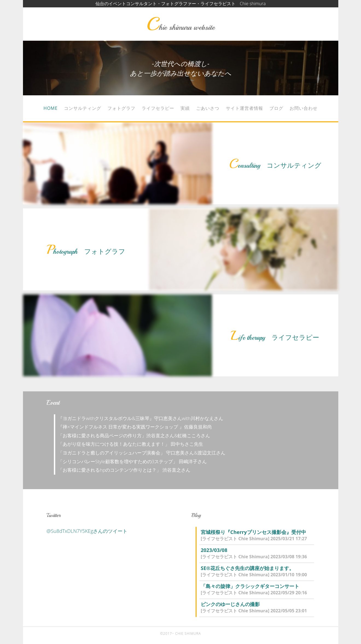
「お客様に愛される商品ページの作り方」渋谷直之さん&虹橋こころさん (136, 435)
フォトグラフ (121, 108)
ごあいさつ (208, 108)
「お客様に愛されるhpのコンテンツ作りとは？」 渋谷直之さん (126, 470)
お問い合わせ (304, 108)
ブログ (276, 108)
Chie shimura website (180, 27)
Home (51, 108)
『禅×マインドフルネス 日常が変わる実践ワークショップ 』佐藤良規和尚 (137, 427)
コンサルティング (83, 108)
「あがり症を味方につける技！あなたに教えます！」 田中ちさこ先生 (133, 444)
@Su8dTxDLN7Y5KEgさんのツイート (87, 531)
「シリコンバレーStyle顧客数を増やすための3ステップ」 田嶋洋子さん (135, 461)
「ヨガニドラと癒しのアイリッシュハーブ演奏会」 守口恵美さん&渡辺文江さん (144, 453)
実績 (185, 108)
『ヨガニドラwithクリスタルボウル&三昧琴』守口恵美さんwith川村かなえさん (143, 418)
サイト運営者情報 (244, 108)
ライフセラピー (158, 108)
